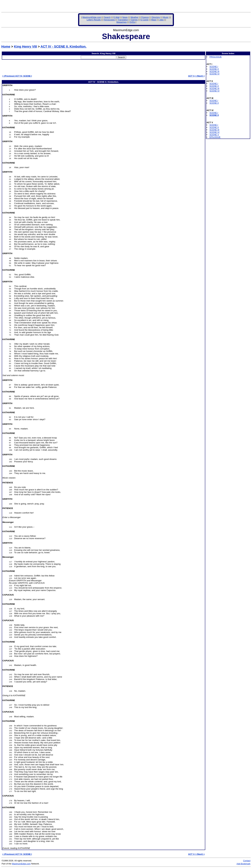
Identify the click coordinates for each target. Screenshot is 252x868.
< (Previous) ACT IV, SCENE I (17, 76)
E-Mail (117, 17)
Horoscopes (109, 20)
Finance (145, 17)
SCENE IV (214, 74)
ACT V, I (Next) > (196, 76)
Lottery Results (94, 20)
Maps (154, 20)
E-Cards (145, 20)
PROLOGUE (216, 57)
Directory (156, 17)
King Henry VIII (25, 47)
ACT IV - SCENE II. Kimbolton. (64, 47)
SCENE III (214, 71)
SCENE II (214, 69)
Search (107, 17)
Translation (123, 20)
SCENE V (214, 135)
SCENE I (214, 67)
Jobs (161, 20)
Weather (134, 17)
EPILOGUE (215, 137)
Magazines (122, 22)
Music (166, 17)
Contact (247, 861)
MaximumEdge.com (92, 17)
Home (6, 47)
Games (134, 20)
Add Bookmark (243, 864)
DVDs (132, 22)
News (125, 17)
